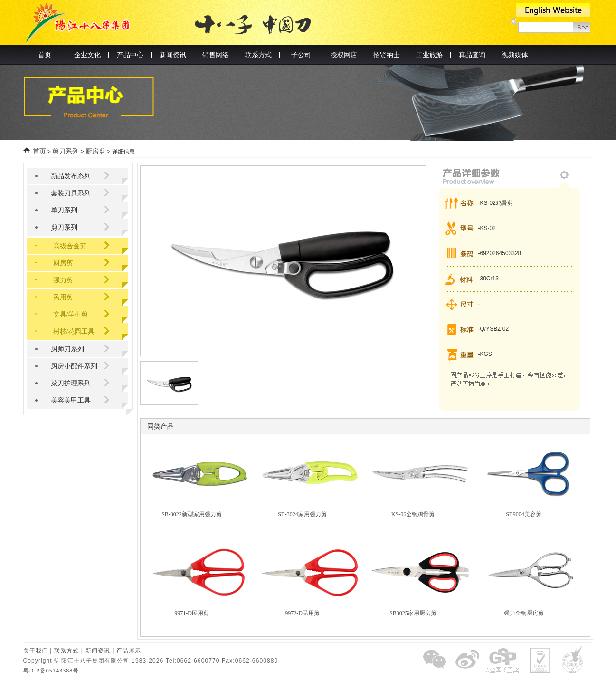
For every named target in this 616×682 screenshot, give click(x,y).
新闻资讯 (98, 651)
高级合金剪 (70, 246)
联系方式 (66, 651)
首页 (45, 55)
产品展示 (129, 651)
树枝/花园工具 (74, 331)
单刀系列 (64, 210)
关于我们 (36, 651)
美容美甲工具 (71, 400)
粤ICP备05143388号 (51, 671)
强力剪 (63, 280)
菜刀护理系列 (71, 383)
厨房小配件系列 (74, 366)
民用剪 (63, 297)
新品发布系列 (71, 176)
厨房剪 (95, 151)
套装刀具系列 (71, 193)
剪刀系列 (66, 151)
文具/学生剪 (71, 314)
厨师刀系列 (67, 349)
